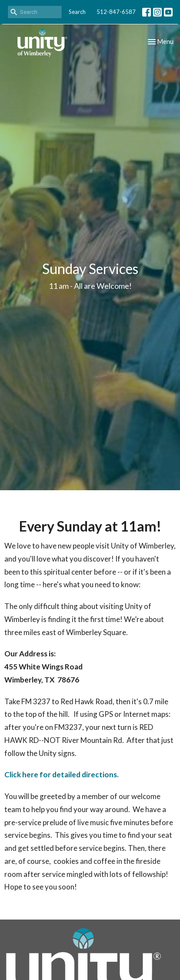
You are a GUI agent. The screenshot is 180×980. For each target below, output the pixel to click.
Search (77, 12)
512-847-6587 (116, 12)
